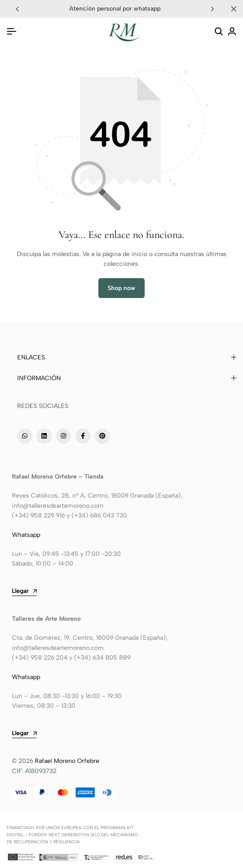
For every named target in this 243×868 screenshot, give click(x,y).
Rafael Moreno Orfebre (67, 761)
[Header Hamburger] (11, 32)
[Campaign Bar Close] (234, 9)
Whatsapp (27, 535)
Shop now (121, 288)
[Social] (25, 436)
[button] (213, 9)
